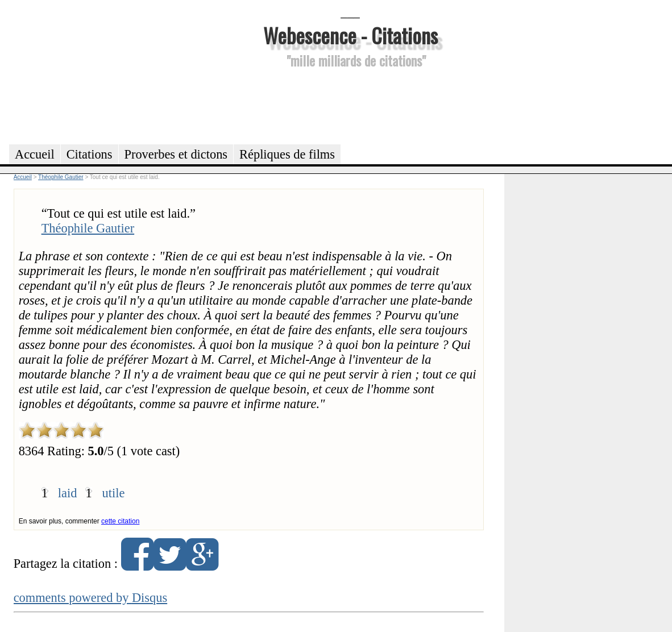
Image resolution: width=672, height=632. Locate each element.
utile (114, 493)
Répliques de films (287, 154)
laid (68, 493)
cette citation (120, 521)
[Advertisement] (350, 105)
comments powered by (91, 598)
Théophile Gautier (88, 228)
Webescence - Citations (350, 35)
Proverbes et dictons (176, 154)
